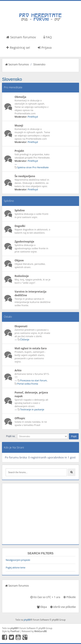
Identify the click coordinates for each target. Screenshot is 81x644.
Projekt (19, 151)
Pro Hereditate (13, 87)
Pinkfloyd (33, 117)
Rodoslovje (22, 276)
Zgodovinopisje (24, 242)
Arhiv (18, 370)
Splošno (9, 201)
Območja (20, 97)
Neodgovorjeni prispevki (18, 560)
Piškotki (70, 597)
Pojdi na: (11, 436)
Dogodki (20, 226)
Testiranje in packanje (32, 409)
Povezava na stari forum (33, 380)
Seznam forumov (21, 37)
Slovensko (39, 64)
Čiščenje (25, 339)
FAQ (48, 37)
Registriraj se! (18, 47)
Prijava (45, 47)
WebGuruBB (41, 631)
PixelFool (15, 631)
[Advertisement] (40, 514)
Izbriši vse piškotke (63, 607)
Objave (19, 260)
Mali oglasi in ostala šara (30, 348)
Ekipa (42, 607)
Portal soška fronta (28, 384)
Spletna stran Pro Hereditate (33, 167)
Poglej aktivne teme (15, 568)
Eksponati (21, 326)
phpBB (27, 620)
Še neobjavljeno (25, 176)
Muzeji (19, 125)
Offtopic (20, 418)
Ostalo (8, 317)
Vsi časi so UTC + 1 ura (45, 597)
